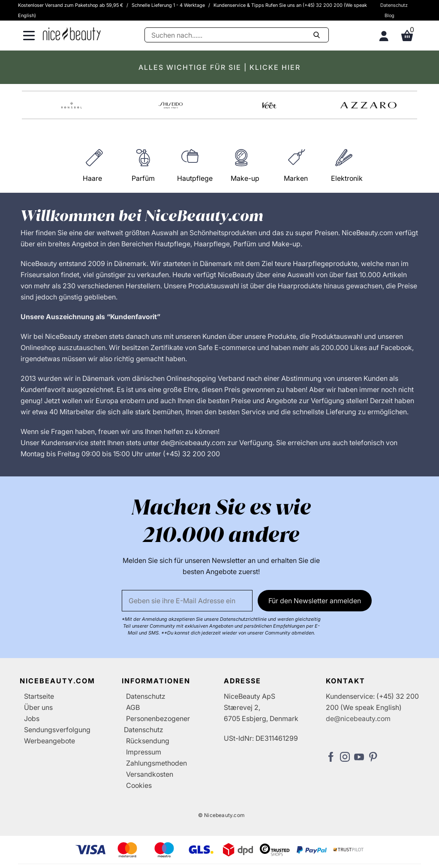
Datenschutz (394, 5)
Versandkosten (150, 774)
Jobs (32, 718)
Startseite (39, 696)
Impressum (144, 752)
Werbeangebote (50, 741)
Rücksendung (148, 741)
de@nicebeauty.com (358, 718)
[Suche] (237, 35)
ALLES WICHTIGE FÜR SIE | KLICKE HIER (219, 67)
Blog (389, 15)
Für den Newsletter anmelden (315, 601)
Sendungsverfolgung (57, 730)
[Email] (187, 601)
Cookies (139, 785)
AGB (133, 707)
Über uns (38, 707)
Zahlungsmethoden (156, 763)
